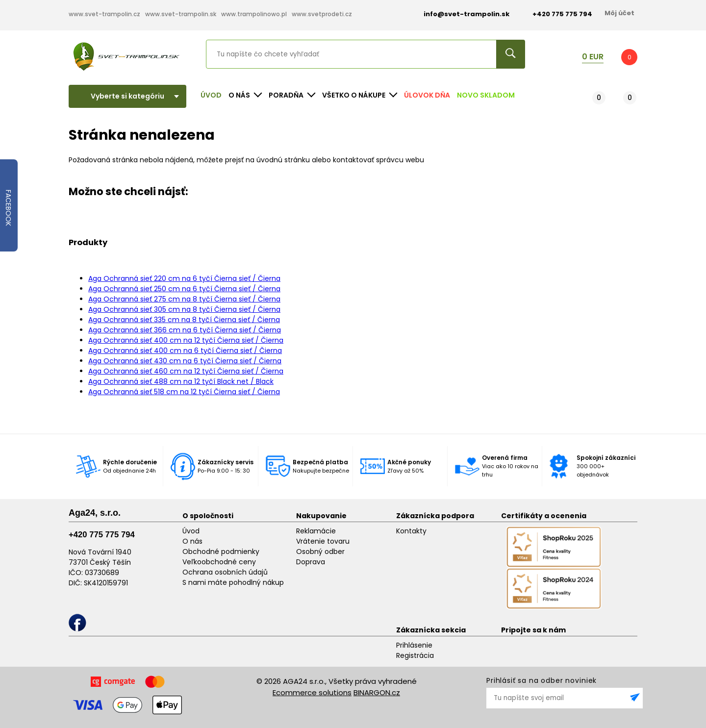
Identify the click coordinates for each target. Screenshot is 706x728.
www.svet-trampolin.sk (181, 14)
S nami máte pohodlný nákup (233, 582)
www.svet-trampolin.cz (104, 14)
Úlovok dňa (427, 95)
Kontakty (411, 531)
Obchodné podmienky (221, 552)
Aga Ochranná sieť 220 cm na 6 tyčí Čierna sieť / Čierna (184, 278)
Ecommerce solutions (312, 692)
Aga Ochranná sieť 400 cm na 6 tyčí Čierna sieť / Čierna (185, 351)
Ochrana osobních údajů (225, 572)
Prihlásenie (414, 645)
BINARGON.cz (377, 692)
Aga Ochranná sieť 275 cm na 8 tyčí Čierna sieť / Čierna (184, 299)
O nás (192, 541)
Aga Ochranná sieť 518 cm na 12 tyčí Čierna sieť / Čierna (184, 392)
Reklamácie (316, 531)
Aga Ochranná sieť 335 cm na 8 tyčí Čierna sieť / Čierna (184, 320)
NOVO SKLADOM (486, 95)
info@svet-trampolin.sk (459, 14)
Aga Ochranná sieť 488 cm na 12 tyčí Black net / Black (181, 381)
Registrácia (415, 655)
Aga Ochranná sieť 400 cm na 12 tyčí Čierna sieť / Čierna (186, 340)
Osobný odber (320, 552)
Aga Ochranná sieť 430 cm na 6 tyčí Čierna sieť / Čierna (185, 361)
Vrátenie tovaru (323, 541)
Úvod (211, 95)
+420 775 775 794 (102, 535)
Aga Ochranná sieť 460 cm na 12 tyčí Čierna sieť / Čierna (186, 371)
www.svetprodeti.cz (322, 14)
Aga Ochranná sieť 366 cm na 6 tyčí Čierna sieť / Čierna (185, 330)
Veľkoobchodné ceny (219, 562)
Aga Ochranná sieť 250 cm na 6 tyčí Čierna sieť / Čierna (184, 289)
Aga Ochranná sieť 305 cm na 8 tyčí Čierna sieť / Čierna (184, 309)
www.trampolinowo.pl (254, 14)
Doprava (311, 562)
